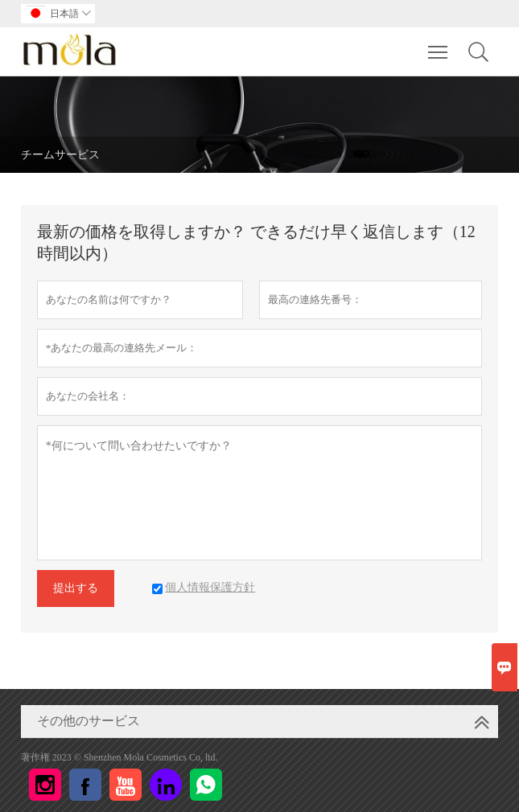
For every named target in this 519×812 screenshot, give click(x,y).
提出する (76, 588)
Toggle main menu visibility (439, 44)
